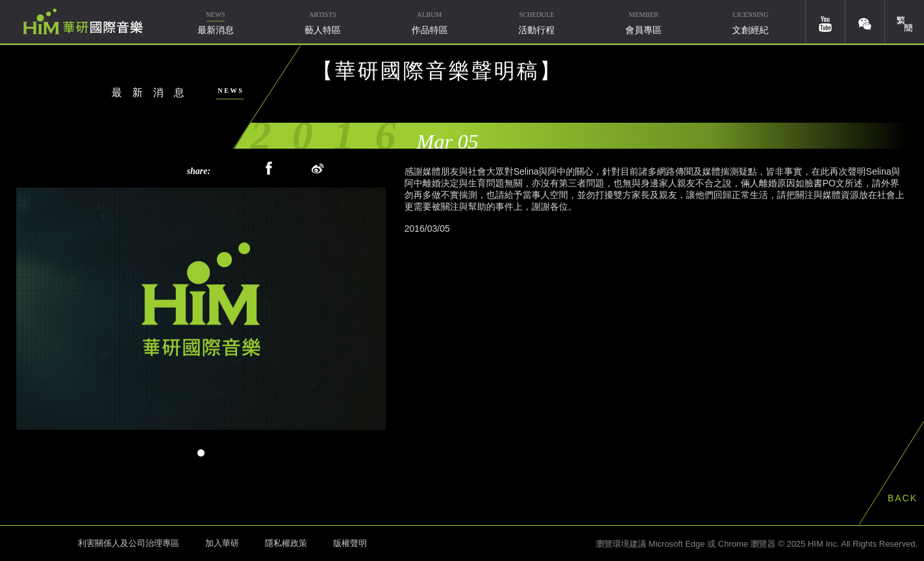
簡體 (905, 22)
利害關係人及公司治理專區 (129, 543)
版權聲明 (350, 543)
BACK (903, 498)
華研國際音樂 (83, 21)
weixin (865, 22)
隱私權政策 (286, 543)
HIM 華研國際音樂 (36, 542)
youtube (825, 22)
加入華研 (222, 543)
